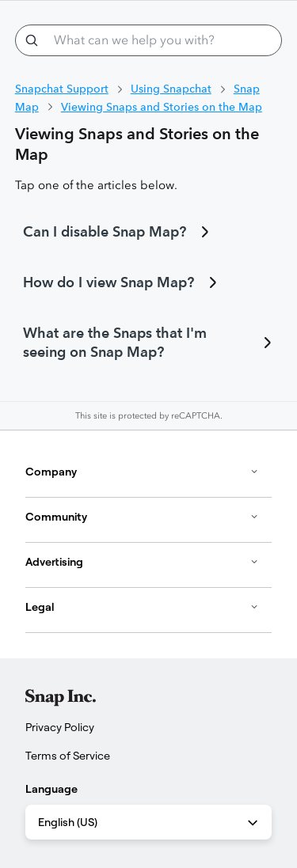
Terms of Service (68, 756)
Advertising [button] (142, 562)
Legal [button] (142, 607)
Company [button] (142, 472)
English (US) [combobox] (149, 823)
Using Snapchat (171, 89)
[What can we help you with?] (149, 40)
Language (51, 789)
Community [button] (142, 517)
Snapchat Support (62, 89)
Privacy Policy (60, 727)
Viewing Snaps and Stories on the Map (162, 107)
